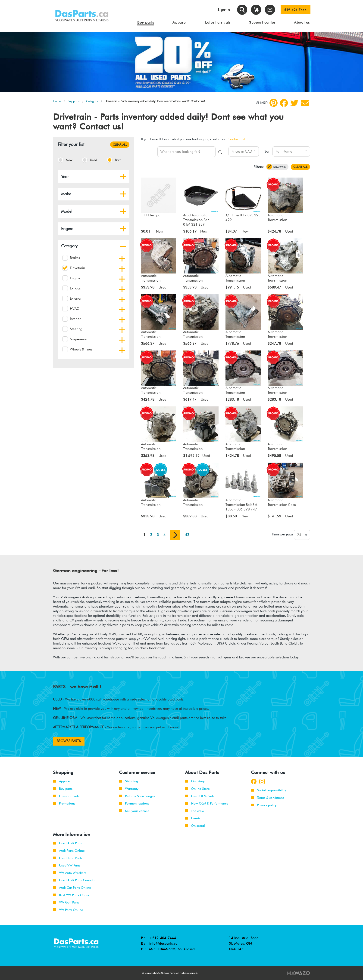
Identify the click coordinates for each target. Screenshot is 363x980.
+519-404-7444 (163, 938)
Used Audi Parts (67, 843)
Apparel (62, 781)
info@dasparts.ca (163, 943)
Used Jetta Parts (68, 858)
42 (187, 535)
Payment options (134, 803)
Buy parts (74, 101)
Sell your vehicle (134, 811)
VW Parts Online (68, 910)
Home (57, 101)
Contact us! (236, 139)
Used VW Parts (67, 865)
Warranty (129, 789)
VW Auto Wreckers (70, 873)
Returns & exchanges (137, 796)
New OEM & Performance (207, 803)
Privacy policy (264, 805)
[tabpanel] (181, 62)
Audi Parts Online (69, 851)
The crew (195, 811)
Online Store (197, 789)
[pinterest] (274, 103)
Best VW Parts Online (72, 895)
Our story (195, 781)
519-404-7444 (295, 10)
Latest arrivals (66, 796)
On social (195, 826)
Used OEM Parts (200, 796)
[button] (123, 177)
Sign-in (224, 10)
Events (193, 818)
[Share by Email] (305, 103)
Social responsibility (269, 790)
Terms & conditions (268, 798)
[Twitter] (294, 103)
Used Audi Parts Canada (74, 880)
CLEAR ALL (120, 145)
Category (92, 101)
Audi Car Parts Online (72, 888)
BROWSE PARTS (69, 741)
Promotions (64, 803)
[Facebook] (284, 103)
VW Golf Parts (66, 902)
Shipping (128, 781)
